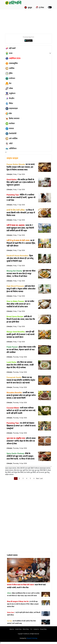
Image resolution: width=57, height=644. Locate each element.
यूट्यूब (28, 7)
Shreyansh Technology (32, 638)
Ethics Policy (26, 629)
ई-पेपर (40, 7)
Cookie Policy (18, 629)
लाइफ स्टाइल (12, 158)
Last (41, 478)
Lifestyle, (16, 174)
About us (12, 629)
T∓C (31, 629)
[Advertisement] (31, 19)
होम (6, 152)
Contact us (36, 629)
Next (38, 478)
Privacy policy (43, 629)
